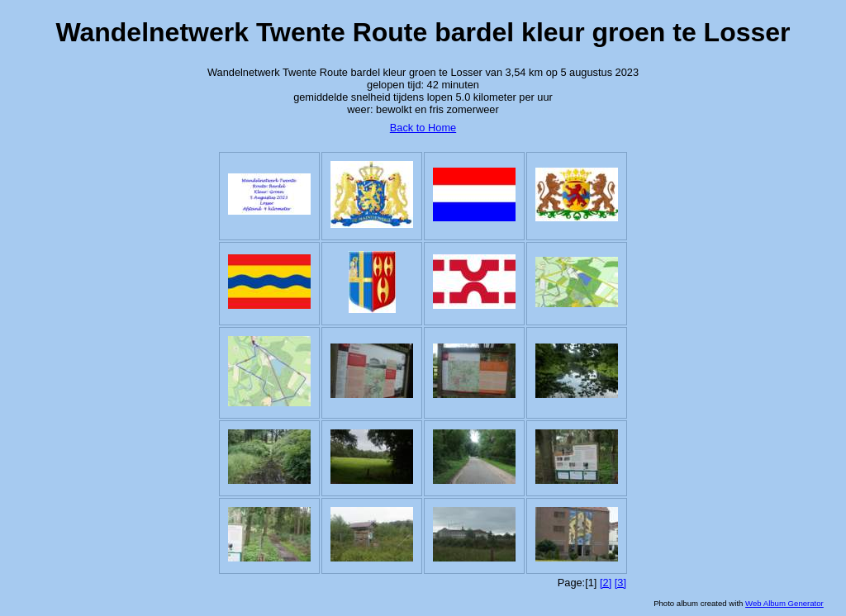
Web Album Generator (784, 603)
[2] (606, 583)
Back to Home (423, 128)
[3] (620, 583)
